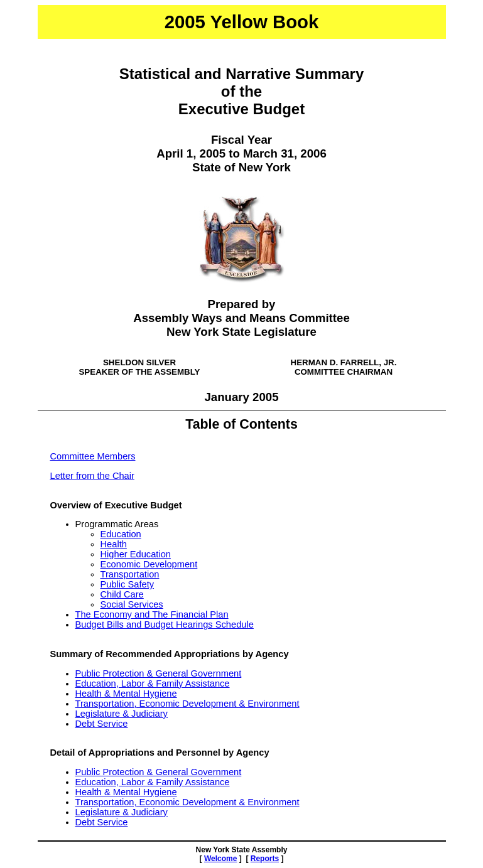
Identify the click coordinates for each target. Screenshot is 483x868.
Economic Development (149, 564)
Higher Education (136, 554)
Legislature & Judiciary (122, 714)
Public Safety (128, 584)
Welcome (220, 859)
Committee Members (93, 456)
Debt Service (102, 724)
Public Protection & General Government (159, 673)
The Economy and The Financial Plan (152, 614)
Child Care (122, 594)
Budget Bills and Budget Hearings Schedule (165, 624)
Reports (265, 859)
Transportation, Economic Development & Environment (187, 704)
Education (121, 534)
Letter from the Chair (92, 476)
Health (114, 544)
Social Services (132, 604)
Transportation (130, 574)
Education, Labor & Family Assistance (153, 683)
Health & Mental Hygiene (126, 694)
